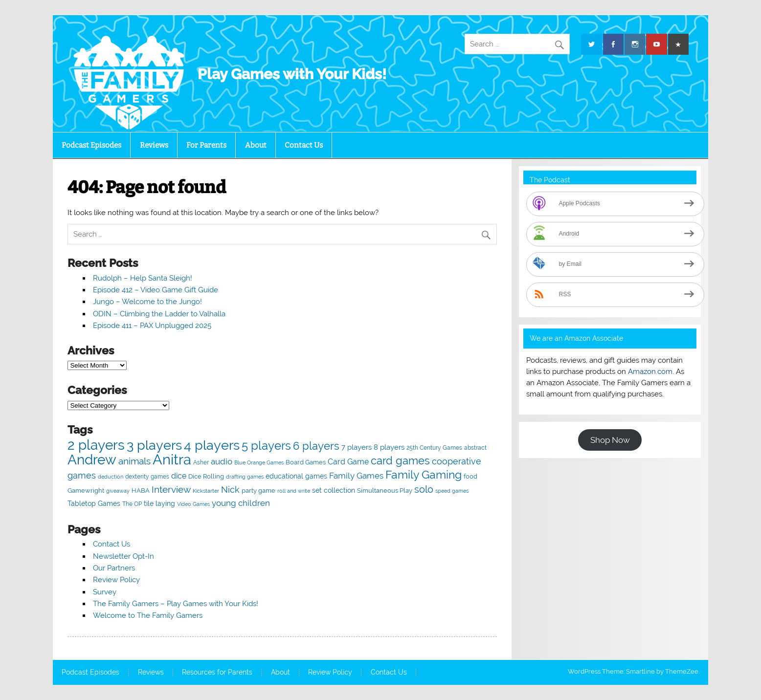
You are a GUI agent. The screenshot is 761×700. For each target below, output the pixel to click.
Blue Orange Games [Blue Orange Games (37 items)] (259, 463)
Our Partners (114, 568)
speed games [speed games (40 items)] (452, 491)
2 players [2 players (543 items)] (96, 445)
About (256, 145)
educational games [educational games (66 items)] (296, 476)
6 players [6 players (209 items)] (316, 446)
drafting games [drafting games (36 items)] (245, 477)
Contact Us (304, 145)
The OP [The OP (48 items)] (132, 504)
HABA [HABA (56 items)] (141, 490)
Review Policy (116, 580)
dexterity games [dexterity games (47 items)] (147, 476)
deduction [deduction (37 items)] (111, 477)
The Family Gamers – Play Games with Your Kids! (176, 604)
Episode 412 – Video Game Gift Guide (156, 290)
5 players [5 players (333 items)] (266, 446)
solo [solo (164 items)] (424, 489)
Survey (105, 592)
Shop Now (610, 440)
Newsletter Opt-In (123, 556)
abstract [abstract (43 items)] (475, 448)
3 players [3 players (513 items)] (154, 445)
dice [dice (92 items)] (179, 476)
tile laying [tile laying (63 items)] (159, 503)
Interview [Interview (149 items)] (171, 490)
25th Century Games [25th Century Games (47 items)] (434, 448)
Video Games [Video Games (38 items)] (193, 504)
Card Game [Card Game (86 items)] (348, 462)
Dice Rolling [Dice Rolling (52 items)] (206, 476)
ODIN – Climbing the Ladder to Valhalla (159, 314)
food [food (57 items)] (470, 476)
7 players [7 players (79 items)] (357, 447)
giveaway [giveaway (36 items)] (118, 491)
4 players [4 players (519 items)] (212, 445)
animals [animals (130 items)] (134, 461)
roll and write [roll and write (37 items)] (294, 491)
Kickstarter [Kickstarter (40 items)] (206, 491)
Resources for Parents (217, 673)
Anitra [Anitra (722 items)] (172, 459)
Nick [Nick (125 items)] (230, 490)
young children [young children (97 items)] (241, 503)
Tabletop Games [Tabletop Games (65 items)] (94, 503)
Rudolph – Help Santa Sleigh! (143, 278)
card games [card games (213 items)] (400, 461)
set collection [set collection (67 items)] (334, 490)
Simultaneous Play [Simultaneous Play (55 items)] (385, 491)
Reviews (154, 145)
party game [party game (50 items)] (258, 491)
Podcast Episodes (91, 145)
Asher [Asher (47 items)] (201, 462)
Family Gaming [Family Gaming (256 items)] (424, 475)
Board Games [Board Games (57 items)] (306, 462)
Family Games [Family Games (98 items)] (356, 476)
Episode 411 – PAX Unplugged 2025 (152, 326)
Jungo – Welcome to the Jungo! (147, 302)
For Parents (206, 145)
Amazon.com (650, 372)
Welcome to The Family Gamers (148, 615)
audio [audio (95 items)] (222, 461)
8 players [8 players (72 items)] (389, 447)
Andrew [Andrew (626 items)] (92, 459)
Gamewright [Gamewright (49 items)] (86, 491)
